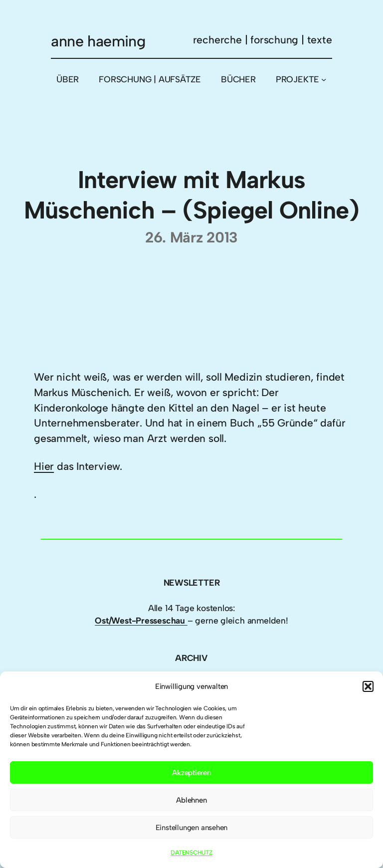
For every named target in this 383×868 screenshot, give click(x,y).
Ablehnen (191, 800)
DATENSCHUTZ (191, 853)
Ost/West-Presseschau (141, 620)
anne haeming (98, 41)
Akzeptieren (191, 773)
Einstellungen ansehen (192, 828)
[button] (368, 686)
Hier (44, 466)
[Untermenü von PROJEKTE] (324, 79)
